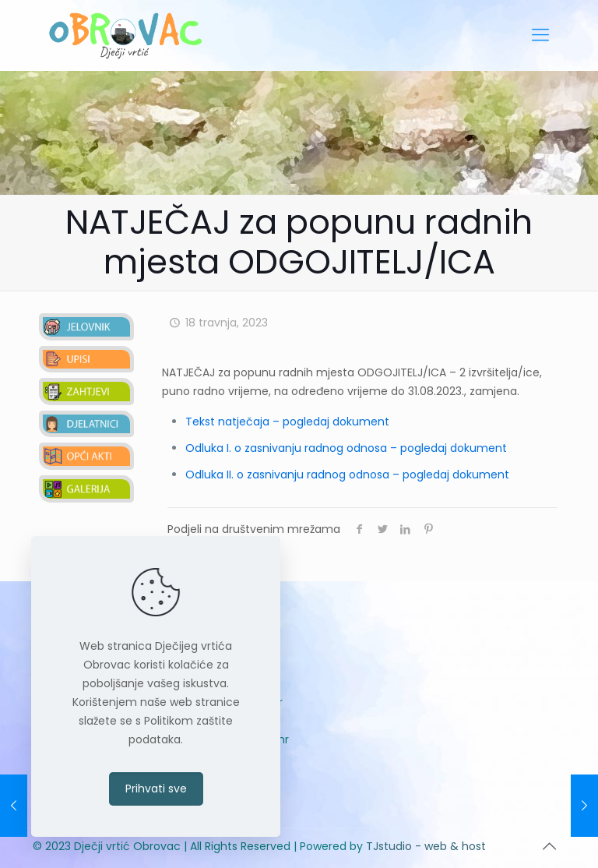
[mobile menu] (540, 35)
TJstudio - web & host (426, 846)
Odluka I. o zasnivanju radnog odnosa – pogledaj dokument (346, 448)
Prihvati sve (156, 789)
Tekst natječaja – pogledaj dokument (287, 422)
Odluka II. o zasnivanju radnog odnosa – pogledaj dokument (347, 475)
